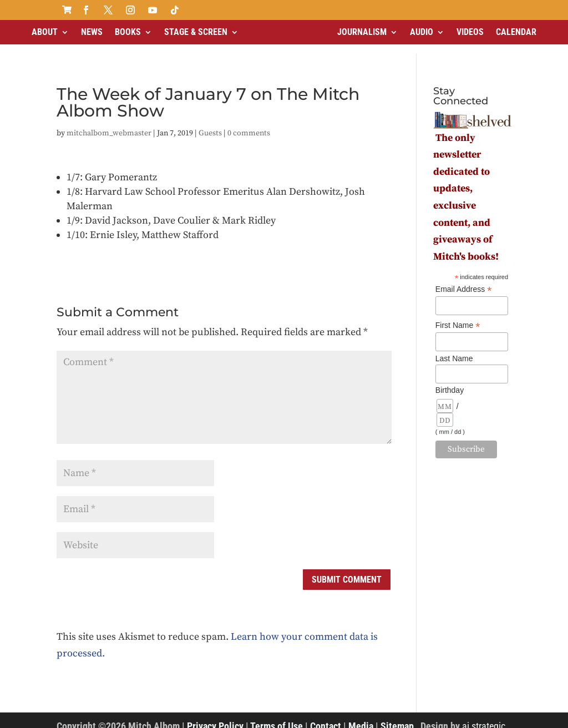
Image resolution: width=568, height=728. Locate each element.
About (45, 32)
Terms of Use (277, 717)
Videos (470, 32)
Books (128, 32)
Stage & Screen (196, 32)
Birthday (450, 381)
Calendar (516, 32)
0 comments (249, 124)
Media (361, 717)
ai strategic (484, 717)
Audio (422, 32)
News (92, 32)
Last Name (454, 349)
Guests (210, 124)
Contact (326, 717)
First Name (458, 316)
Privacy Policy (215, 717)
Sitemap (397, 717)
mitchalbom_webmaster (109, 124)
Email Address (464, 280)
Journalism (362, 32)
